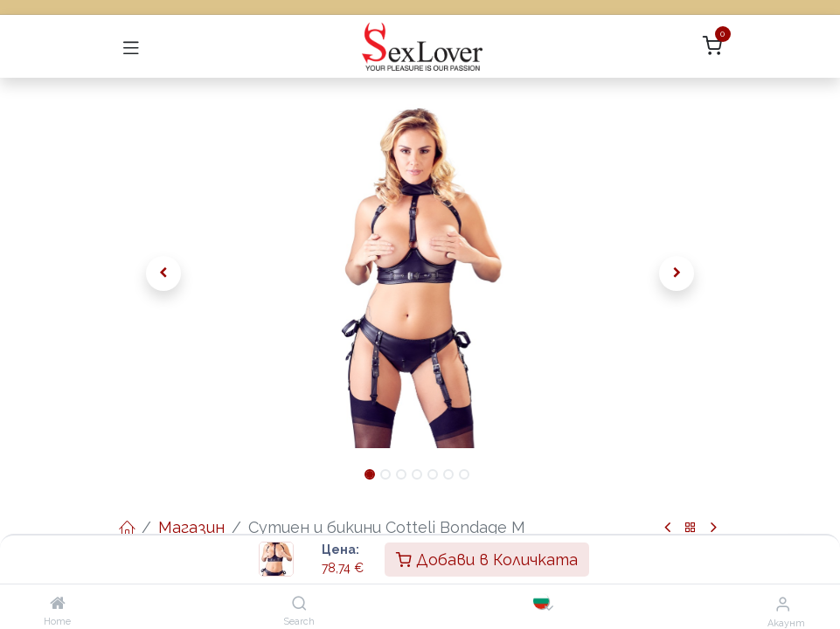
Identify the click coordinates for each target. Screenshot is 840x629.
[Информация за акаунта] (783, 604)
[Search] (299, 603)
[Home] (58, 603)
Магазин (191, 527)
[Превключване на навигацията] (131, 46)
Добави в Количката (487, 560)
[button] (164, 273)
